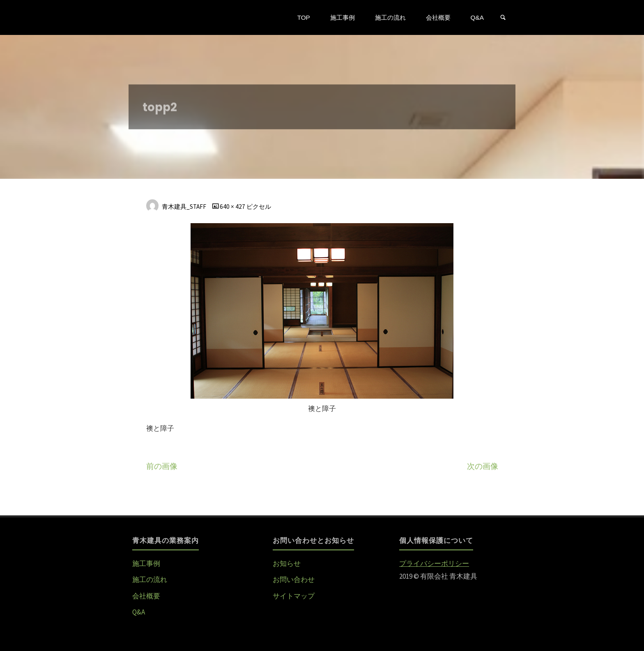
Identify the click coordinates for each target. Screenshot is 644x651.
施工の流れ (150, 579)
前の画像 (162, 466)
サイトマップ (294, 596)
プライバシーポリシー (434, 563)
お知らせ (287, 563)
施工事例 (146, 563)
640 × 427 (233, 207)
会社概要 (146, 596)
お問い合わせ (294, 579)
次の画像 (483, 466)
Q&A (139, 612)
